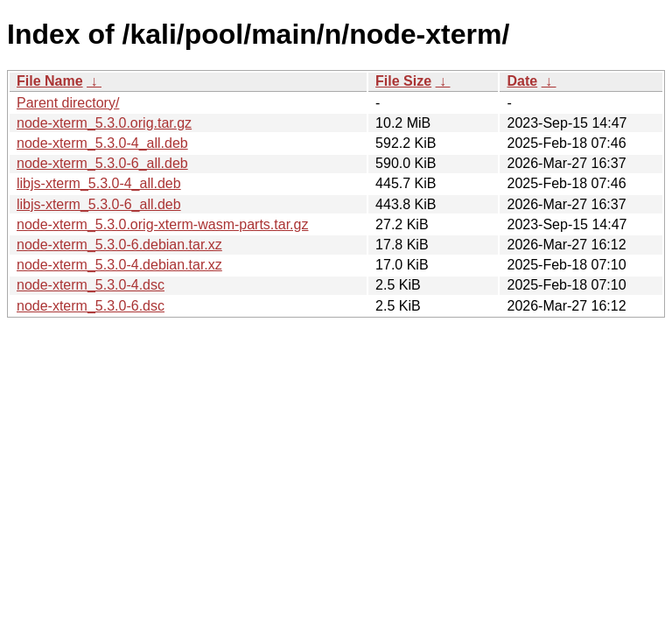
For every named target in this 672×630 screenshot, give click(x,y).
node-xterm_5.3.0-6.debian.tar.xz (119, 245)
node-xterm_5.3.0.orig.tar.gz (104, 123)
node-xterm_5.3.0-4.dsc (91, 285)
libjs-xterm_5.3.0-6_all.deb (99, 204)
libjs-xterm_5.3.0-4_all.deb (99, 183)
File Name (50, 81)
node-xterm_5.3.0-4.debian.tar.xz (119, 265)
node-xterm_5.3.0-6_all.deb (102, 163)
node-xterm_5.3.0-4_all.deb (102, 143)
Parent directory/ (68, 103)
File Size (403, 81)
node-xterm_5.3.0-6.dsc (91, 306)
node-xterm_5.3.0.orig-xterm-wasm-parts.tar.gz (162, 224)
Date (522, 81)
